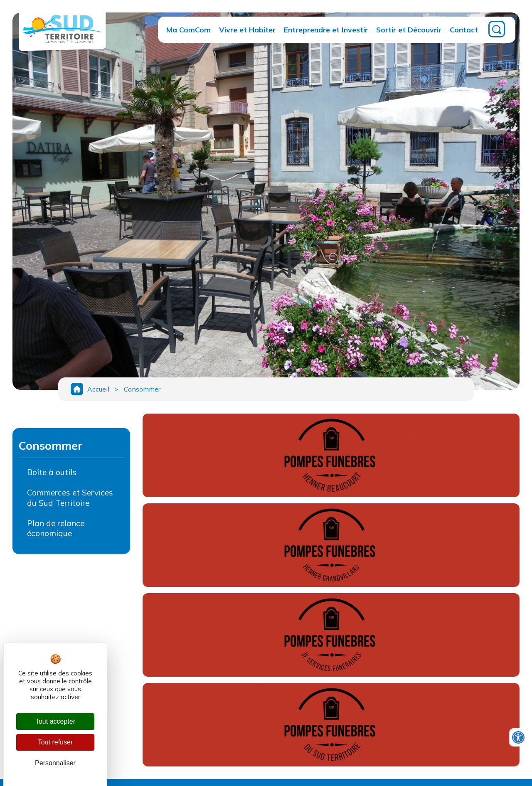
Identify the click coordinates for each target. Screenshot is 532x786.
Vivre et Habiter (247, 30)
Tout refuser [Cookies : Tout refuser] (55, 742)
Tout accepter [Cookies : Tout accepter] (55, 721)
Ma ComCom (188, 30)
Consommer (143, 390)
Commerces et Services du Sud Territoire (70, 499)
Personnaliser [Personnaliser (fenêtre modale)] (55, 763)
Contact (464, 30)
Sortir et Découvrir (409, 30)
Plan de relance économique (56, 530)
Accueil (98, 390)
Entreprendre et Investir (326, 30)
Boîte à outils (52, 473)
